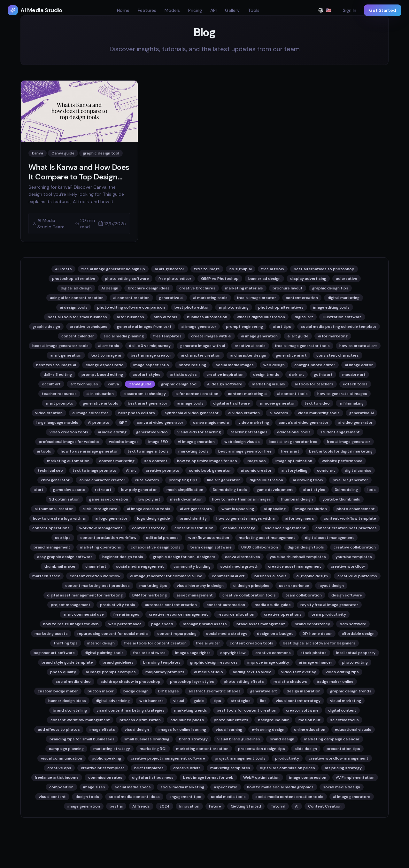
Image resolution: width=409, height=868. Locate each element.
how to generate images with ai (246, 518)
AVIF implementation (355, 777)
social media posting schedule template (339, 327)
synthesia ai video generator (192, 413)
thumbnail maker (60, 566)
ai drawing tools (308, 480)
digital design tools (306, 547)
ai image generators (352, 797)
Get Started (383, 10)
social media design (342, 787)
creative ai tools (250, 346)
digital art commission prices (287, 768)
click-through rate (100, 509)
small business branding (147, 739)
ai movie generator (277, 403)
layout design (331, 586)
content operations (51, 528)
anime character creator (102, 480)
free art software (149, 653)
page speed (162, 624)
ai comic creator (256, 470)
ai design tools (74, 307)
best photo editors (137, 413)
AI (297, 806)
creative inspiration (225, 375)
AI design (110, 288)
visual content (52, 797)
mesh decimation (186, 499)
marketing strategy (112, 749)
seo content (156, 461)
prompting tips (183, 480)
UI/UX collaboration (260, 547)
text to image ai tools (148, 451)
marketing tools (193, 451)
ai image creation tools (149, 509)
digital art (304, 317)
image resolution (311, 509)
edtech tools (355, 384)
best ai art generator (148, 403)
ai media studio (208, 672)
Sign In (350, 10)
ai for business (130, 317)
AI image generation (196, 442)
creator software (302, 710)
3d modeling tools (230, 490)
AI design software (225, 384)
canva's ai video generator (304, 422)
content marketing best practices (97, 586)
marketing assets (51, 634)
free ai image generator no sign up (113, 269)
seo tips (63, 538)
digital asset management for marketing (85, 595)
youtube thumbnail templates (298, 557)
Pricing (195, 10)
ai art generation (66, 355)
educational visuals (353, 730)
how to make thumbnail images (242, 499)
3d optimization (64, 499)
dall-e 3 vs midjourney (150, 346)
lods (372, 490)
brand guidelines (118, 662)
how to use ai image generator (89, 451)
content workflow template (350, 518)
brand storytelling (70, 710)
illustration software (342, 317)
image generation (84, 806)
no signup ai (241, 269)
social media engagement (140, 566)
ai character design (248, 355)
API (213, 10)
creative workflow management (339, 758)
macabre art (354, 375)
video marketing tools (319, 413)
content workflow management (80, 720)
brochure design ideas (149, 288)
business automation (207, 317)
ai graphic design (312, 576)
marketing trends (191, 710)
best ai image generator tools (60, 346)
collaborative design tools (156, 547)
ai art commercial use (84, 614)
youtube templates (354, 557)
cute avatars (147, 480)
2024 (165, 806)
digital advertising (113, 701)
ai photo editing (234, 307)
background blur (273, 720)
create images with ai (211, 336)
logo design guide (154, 518)
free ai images (126, 614)
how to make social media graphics (280, 787)
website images (124, 442)
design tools (87, 797)
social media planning (124, 336)
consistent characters (338, 355)
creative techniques (89, 327)
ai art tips (282, 327)
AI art (131, 470)
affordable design (358, 634)
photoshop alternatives (281, 307)
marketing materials (244, 288)
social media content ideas (134, 797)
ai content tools (292, 394)
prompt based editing (102, 375)
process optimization (140, 720)
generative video (152, 432)
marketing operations (100, 547)
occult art (51, 384)
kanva (113, 384)
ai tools (44, 451)
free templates (167, 336)
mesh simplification (185, 490)
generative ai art (291, 355)
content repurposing (177, 634)
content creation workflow (95, 576)
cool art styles (147, 375)
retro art (103, 490)
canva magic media (211, 422)
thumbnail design (297, 499)
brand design (282, 739)
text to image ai (106, 355)
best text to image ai (56, 365)
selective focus (344, 720)
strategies (241, 701)
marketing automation (68, 461)
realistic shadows (290, 682)
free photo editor (175, 279)
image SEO (158, 442)
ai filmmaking (351, 403)
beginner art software (54, 653)
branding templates (162, 662)
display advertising (308, 279)
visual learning (229, 730)
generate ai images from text (144, 327)
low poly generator (139, 490)
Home (123, 10)
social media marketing (182, 787)
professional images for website (69, 442)
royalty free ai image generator (329, 605)
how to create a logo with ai (59, 518)
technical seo (50, 470)
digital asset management (329, 538)
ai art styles (314, 490)
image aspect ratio (151, 365)
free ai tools (273, 269)
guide (199, 701)
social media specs (133, 787)
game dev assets (69, 490)
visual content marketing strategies (131, 710)
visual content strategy (298, 701)
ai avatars (279, 413)
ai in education (100, 394)
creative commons (273, 653)
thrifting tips (66, 643)
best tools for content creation (247, 710)
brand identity (193, 518)
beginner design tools (123, 557)
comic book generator (210, 470)
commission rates (105, 777)
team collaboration (304, 595)
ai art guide (298, 336)
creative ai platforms (357, 576)
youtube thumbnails (341, 499)
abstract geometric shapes (215, 691)
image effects (102, 730)
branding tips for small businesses (82, 739)
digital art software (232, 403)
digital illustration (266, 480)
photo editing (355, 662)
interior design (101, 643)
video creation (49, 413)
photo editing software (127, 279)
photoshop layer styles (192, 682)
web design (274, 365)
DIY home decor (317, 634)
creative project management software (168, 758)
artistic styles (183, 375)
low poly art (149, 499)
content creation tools (251, 643)
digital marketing (343, 298)
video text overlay (299, 672)
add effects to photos (59, 730)
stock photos (313, 653)
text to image (207, 269)
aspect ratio (226, 787)
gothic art (323, 375)
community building (192, 566)
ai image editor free (90, 413)
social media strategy (227, 634)
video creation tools (69, 432)
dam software (353, 624)
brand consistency (312, 624)
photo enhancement (356, 509)
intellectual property (356, 653)
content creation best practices (346, 528)
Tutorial (278, 806)
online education (310, 730)
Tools (254, 10)
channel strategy (239, 528)
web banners (151, 701)
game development (275, 490)
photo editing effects (244, 682)
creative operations (283, 614)
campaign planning (66, 749)
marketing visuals (268, 384)
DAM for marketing (150, 595)
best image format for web (208, 777)
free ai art (290, 451)
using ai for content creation (77, 298)
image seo (256, 461)
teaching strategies (249, 432)
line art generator (224, 480)
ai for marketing (333, 336)
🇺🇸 (327, 12)
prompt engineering (244, 327)
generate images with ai (203, 346)
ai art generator (170, 269)
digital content (342, 710)
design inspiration (304, 691)
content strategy (148, 528)
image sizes (94, 787)
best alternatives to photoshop (324, 269)
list (263, 701)
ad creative (347, 279)
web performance (125, 624)
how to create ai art (358, 346)
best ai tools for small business (77, 317)
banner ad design (264, 279)
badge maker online (335, 682)
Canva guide (140, 384)
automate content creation (171, 605)
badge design (136, 691)
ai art (39, 490)
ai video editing (112, 432)
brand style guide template (67, 662)
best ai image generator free (245, 451)
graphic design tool (179, 384)
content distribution (194, 528)
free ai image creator (257, 298)
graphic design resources (214, 662)
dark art (297, 375)
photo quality (63, 672)
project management (71, 605)
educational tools (294, 432)
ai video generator (355, 422)
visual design (137, 730)
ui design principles (251, 586)
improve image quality (268, 662)
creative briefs (187, 768)
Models (172, 10)
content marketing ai (248, 394)
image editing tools (331, 307)
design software (347, 595)
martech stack (46, 576)
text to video (317, 403)
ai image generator (199, 327)
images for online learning (182, 730)
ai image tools (190, 403)
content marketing (117, 461)
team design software (211, 547)
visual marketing (346, 701)
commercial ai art (228, 576)
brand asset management (261, 624)
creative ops (59, 768)
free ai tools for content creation (155, 643)
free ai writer (208, 643)
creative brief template (103, 768)
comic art (326, 470)
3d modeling (346, 490)
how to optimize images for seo (207, 461)
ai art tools (109, 346)
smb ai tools (166, 317)
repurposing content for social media (112, 634)
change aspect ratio (105, 365)
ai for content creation (197, 394)
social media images (235, 365)
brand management (52, 547)
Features (147, 10)
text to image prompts (94, 470)
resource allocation (236, 614)
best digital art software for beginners (319, 643)
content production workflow (108, 538)
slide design (306, 749)
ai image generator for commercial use (166, 576)
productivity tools (118, 605)
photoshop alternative (74, 279)
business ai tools (270, 576)
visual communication (62, 758)
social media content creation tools (289, 797)
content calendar (78, 336)
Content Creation (325, 806)
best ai (116, 806)
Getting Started (246, 806)
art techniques (84, 384)
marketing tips (153, 586)
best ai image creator (151, 355)
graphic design (46, 327)
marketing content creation (202, 749)
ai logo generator (111, 518)
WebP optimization (261, 777)
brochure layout (288, 288)
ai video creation (244, 413)
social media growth (239, 566)
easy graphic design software (65, 557)
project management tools (240, 758)
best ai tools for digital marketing (341, 451)
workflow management (101, 528)
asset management (195, 595)
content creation (302, 298)
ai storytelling (294, 470)
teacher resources (59, 394)
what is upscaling (238, 509)
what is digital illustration (261, 317)
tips (217, 701)
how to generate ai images (342, 394)
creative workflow (348, 566)
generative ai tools (100, 403)
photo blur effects (231, 720)
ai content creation (131, 298)
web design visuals (242, 442)
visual (179, 701)
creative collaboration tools (249, 595)
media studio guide (273, 605)
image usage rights (193, 653)
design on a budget (275, 634)
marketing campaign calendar (332, 739)
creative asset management (295, 566)
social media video (73, 682)
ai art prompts (59, 403)
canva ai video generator (160, 422)
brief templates (149, 768)
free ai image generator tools (302, 346)
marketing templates (230, 768)
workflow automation (209, 538)
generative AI (362, 413)
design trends (266, 375)
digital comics (358, 470)
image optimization (294, 461)
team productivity (329, 614)
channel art (96, 566)
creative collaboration (355, 547)
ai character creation (201, 355)
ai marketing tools (210, 298)
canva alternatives (243, 557)
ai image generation (259, 336)
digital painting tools (104, 653)
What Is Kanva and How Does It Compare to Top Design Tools (79, 177)
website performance (342, 461)
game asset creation (109, 499)
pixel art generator (350, 480)
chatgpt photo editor (315, 365)
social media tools (228, 797)
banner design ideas (67, 701)
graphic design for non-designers (184, 557)
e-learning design (268, 730)
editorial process (162, 538)
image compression (308, 777)
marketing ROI (153, 749)
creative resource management (178, 614)
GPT (123, 422)
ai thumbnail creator (54, 509)
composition (61, 787)
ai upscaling (275, 509)
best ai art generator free (293, 442)
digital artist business (153, 777)
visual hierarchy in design (200, 586)
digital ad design (76, 288)
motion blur (309, 720)
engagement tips (185, 797)
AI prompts (99, 422)
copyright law (233, 653)
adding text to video (252, 672)
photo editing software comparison (131, 307)
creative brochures (197, 288)
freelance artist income (57, 777)
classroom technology (145, 394)
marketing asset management (267, 538)
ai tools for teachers (314, 384)
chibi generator (55, 480)
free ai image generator (349, 442)
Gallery (232, 10)
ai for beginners (300, 518)
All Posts (63, 269)
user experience (294, 586)
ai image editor (359, 365)
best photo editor (192, 307)
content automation (226, 605)
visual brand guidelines (239, 739)
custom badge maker (58, 691)
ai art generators (196, 509)
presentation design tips (262, 749)
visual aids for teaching (199, 432)
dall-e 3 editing (58, 375)
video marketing (254, 422)
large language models (57, 422)
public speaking (106, 758)
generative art (264, 691)
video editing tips (342, 672)
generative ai (171, 298)
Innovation (189, 806)
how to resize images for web (71, 624)
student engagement (340, 432)
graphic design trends (351, 691)
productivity (287, 758)
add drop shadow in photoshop (130, 682)
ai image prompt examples (111, 672)
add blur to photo (187, 720)
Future (215, 806)
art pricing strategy (343, 768)
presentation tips (343, 749)
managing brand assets (205, 624)
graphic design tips (330, 288)
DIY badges (169, 691)
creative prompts (162, 470)
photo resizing (192, 365)
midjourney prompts (165, 672)
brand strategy (193, 739)
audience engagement (285, 528)
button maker (101, 691)
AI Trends (141, 806)
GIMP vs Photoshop (220, 279)
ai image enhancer (316, 662)
